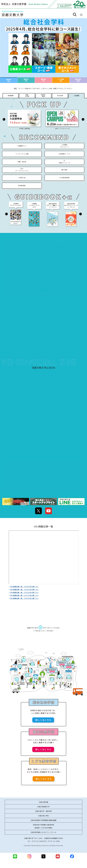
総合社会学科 (9, 80)
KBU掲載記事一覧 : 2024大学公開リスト (24, 587)
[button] (4, 119)
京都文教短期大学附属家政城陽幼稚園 (43, 820)
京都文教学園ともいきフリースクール (43, 832)
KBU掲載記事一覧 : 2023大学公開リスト (24, 590)
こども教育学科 (61, 80)
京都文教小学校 (43, 816)
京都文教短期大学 (43, 807)
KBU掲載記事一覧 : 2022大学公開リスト (24, 592)
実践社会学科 (26, 80)
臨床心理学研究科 (78, 80)
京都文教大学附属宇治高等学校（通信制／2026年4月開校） (43, 826)
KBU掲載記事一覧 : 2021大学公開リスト (24, 595)
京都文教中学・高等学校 (43, 811)
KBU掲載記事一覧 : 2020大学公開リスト (24, 598)
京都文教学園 (43, 802)
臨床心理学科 (43, 80)
